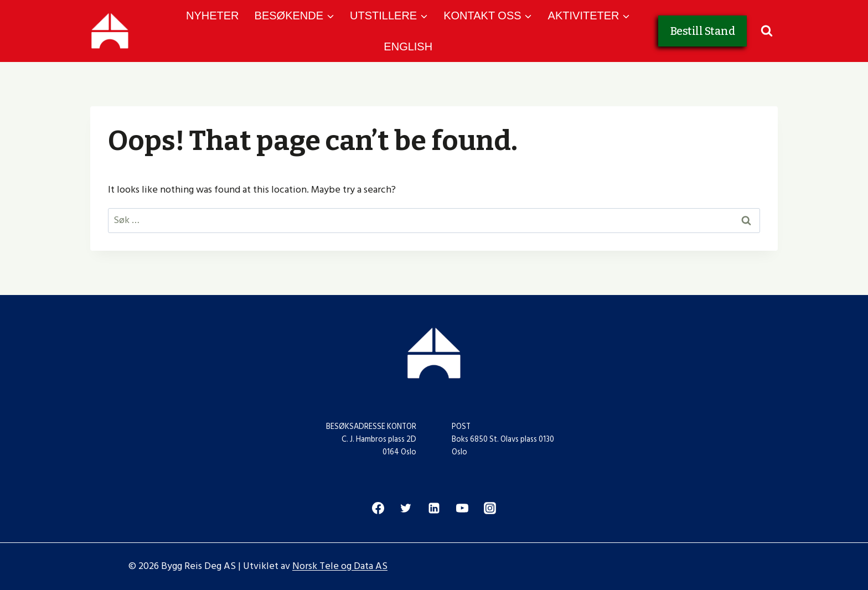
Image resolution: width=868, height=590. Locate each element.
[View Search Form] (766, 31)
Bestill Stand (703, 31)
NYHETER (213, 15)
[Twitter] (406, 508)
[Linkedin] (434, 508)
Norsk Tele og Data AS (340, 566)
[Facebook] (378, 508)
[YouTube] (462, 508)
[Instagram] (490, 508)
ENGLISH (408, 46)
